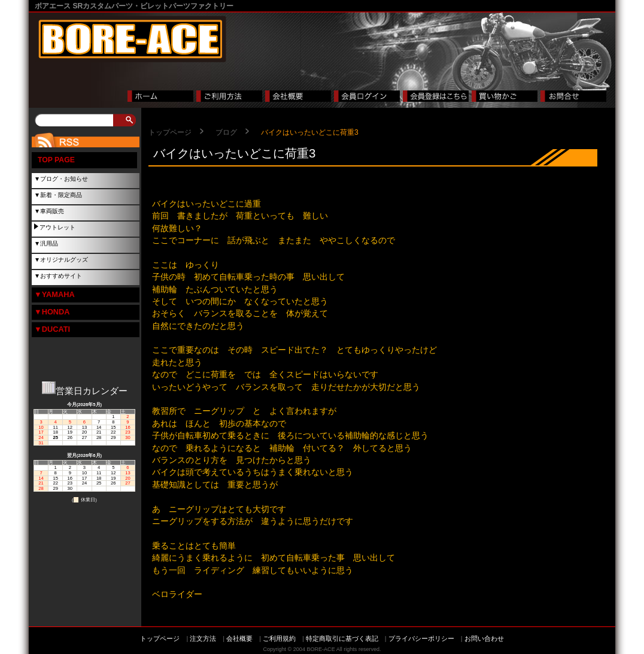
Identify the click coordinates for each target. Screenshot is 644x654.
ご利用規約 (279, 638)
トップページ (170, 132)
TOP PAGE (56, 160)
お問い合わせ (484, 638)
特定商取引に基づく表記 (342, 638)
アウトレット (57, 227)
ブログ (226, 132)
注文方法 (203, 638)
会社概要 (239, 638)
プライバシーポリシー (421, 638)
